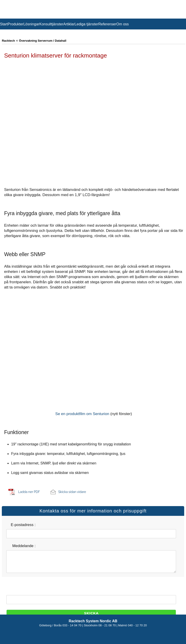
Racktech (8, 41)
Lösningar (31, 24)
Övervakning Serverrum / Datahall (43, 41)
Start (4, 24)
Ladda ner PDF (29, 492)
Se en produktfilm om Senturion (82, 414)
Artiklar (69, 24)
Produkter (16, 24)
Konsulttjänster (51, 24)
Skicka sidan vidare (72, 492)
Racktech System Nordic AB (93, 621)
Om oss (122, 24)
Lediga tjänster (86, 24)
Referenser (107, 24)
